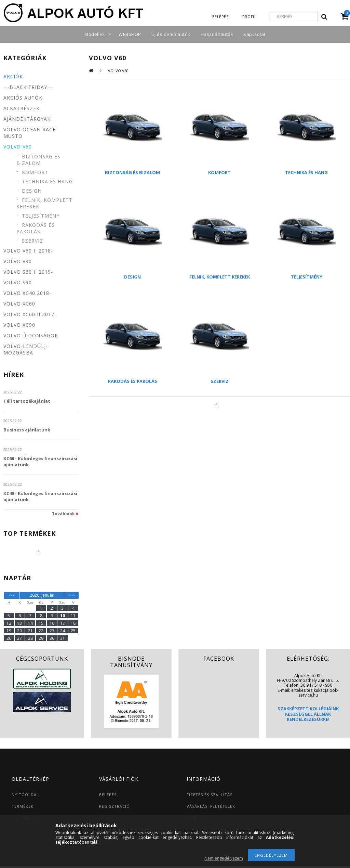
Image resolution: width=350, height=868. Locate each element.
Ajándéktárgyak (27, 119)
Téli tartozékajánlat (27, 401)
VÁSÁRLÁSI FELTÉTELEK (211, 806)
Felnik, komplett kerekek (44, 203)
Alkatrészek (22, 108)
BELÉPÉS (108, 795)
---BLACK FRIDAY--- (28, 87)
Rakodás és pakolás (36, 228)
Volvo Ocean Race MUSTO (30, 133)
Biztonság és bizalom (38, 160)
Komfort (35, 172)
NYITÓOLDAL (25, 795)
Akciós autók (23, 98)
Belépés (220, 17)
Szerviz (32, 241)
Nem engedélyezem (224, 858)
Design (32, 191)
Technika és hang (47, 182)
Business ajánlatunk (27, 430)
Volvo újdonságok (31, 335)
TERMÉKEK (23, 806)
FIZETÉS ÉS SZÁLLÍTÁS (210, 795)
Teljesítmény (41, 216)
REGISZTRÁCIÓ (115, 806)
